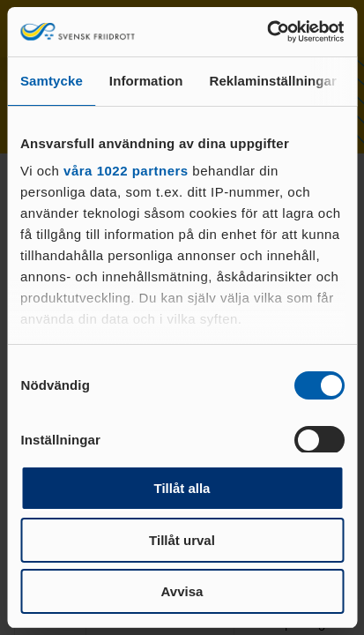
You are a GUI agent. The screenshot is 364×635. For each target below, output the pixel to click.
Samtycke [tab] (52, 81)
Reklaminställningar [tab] (272, 81)
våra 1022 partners (126, 171)
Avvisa (182, 591)
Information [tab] (146, 81)
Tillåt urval (182, 540)
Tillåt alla (182, 488)
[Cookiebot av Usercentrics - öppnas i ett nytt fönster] (267, 32)
